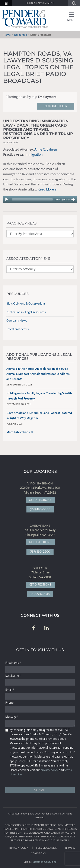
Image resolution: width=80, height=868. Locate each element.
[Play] (7, 199)
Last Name (13, 676)
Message (12, 717)
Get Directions (40, 500)
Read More (47, 189)
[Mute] (73, 199)
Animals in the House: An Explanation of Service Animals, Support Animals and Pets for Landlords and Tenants (38, 374)
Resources (20, 35)
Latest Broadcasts (17, 329)
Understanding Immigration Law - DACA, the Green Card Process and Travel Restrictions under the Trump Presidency (38, 130)
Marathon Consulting (44, 862)
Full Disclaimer (46, 848)
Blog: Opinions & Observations (26, 304)
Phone (9, 703)
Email (10, 690)
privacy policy (49, 770)
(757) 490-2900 (40, 552)
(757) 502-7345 (40, 594)
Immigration (34, 155)
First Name (13, 663)
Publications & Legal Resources (26, 312)
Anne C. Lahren (46, 150)
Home (7, 35)
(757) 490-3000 (40, 510)
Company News (17, 321)
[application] (40, 199)
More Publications (18, 432)
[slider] (32, 199)
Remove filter (56, 106)
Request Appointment (40, 3)
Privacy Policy (18, 848)
